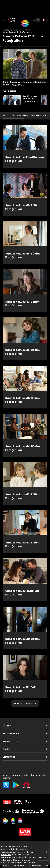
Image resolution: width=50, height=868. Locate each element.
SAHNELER (22, 115)
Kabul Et (43, 858)
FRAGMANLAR (38, 115)
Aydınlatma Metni (10, 857)
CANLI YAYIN (11, 20)
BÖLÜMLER (8, 115)
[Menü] (3, 20)
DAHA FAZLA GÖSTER (25, 703)
